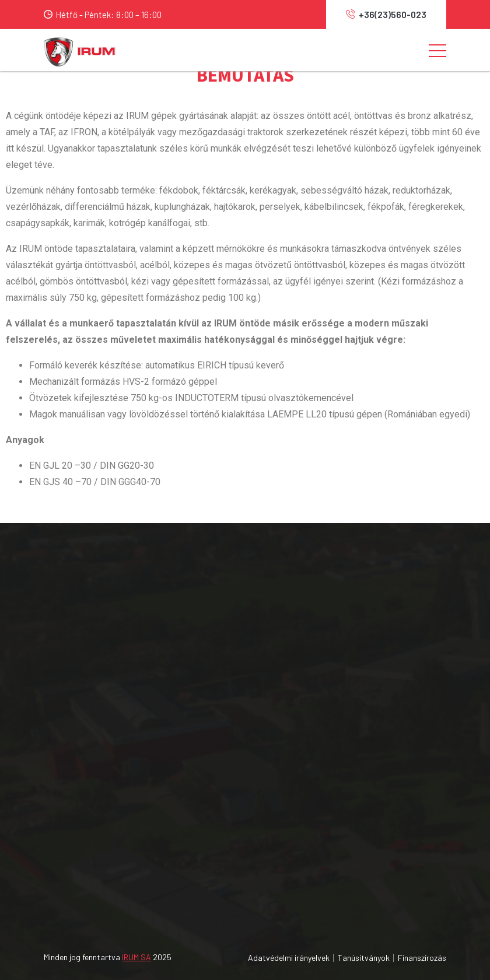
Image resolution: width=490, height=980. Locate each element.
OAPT (271, 848)
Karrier (28, 827)
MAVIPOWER (285, 806)
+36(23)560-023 (386, 14)
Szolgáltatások (44, 848)
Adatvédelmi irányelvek (289, 958)
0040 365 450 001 (57, 641)
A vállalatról (37, 785)
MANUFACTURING (295, 827)
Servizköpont (286, 678)
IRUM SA (136, 957)
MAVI (269, 785)
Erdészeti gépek (291, 657)
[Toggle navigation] (437, 50)
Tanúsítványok (364, 958)
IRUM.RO (276, 869)
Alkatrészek (283, 699)
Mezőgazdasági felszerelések (316, 636)
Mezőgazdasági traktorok (309, 615)
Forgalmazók (40, 806)
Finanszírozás (422, 958)
